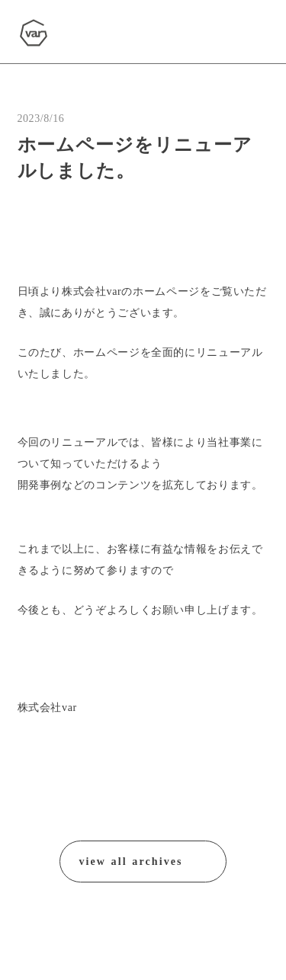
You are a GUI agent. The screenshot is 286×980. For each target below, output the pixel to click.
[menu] (246, 34)
